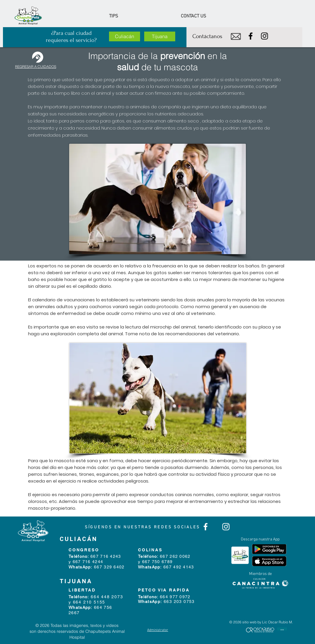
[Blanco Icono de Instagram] (226, 527)
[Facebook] (251, 36)
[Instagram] (264, 36)
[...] (282, 629)
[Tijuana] (160, 36)
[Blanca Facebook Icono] (206, 527)
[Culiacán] (125, 36)
